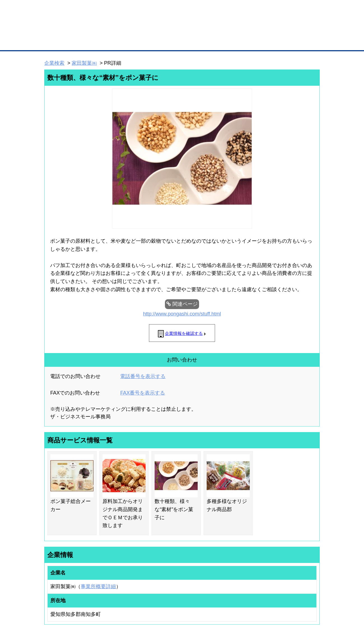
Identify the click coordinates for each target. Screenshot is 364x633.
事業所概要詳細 (98, 586)
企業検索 (54, 63)
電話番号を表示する (143, 376)
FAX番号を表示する (143, 393)
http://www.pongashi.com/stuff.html (182, 314)
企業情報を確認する (184, 333)
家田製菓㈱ (84, 63)
